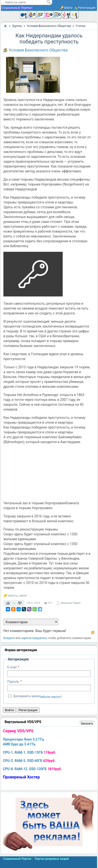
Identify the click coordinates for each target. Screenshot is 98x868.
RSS (93, 632)
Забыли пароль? (51, 697)
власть (13, 596)
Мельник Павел (71, 603)
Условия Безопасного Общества (38, 50)
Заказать (87, 724)
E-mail (12, 667)
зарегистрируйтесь (34, 638)
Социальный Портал (17, 8)
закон (23, 596)
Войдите (9, 638)
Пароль (13, 682)
